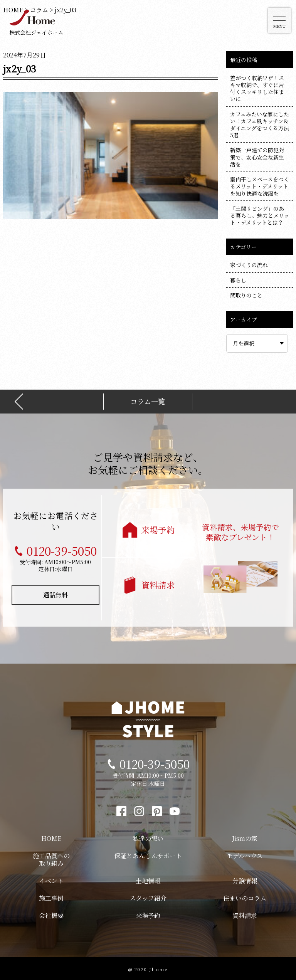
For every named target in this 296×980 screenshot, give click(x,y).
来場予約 (158, 528)
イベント (51, 879)
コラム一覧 (148, 400)
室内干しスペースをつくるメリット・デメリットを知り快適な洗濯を (260, 186)
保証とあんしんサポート (148, 854)
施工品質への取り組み (51, 858)
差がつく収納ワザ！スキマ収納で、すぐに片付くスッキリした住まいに (257, 88)
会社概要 (51, 914)
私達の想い (148, 837)
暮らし (238, 280)
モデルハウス (245, 854)
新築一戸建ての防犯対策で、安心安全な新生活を (257, 157)
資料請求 (158, 583)
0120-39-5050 (62, 549)
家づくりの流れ (249, 265)
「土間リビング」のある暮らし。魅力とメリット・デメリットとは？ (260, 215)
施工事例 (51, 897)
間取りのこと (246, 295)
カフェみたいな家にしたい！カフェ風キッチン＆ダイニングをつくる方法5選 (260, 125)
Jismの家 (245, 837)
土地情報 (148, 879)
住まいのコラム (245, 897)
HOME (51, 837)
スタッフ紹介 (148, 897)
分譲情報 (245, 879)
